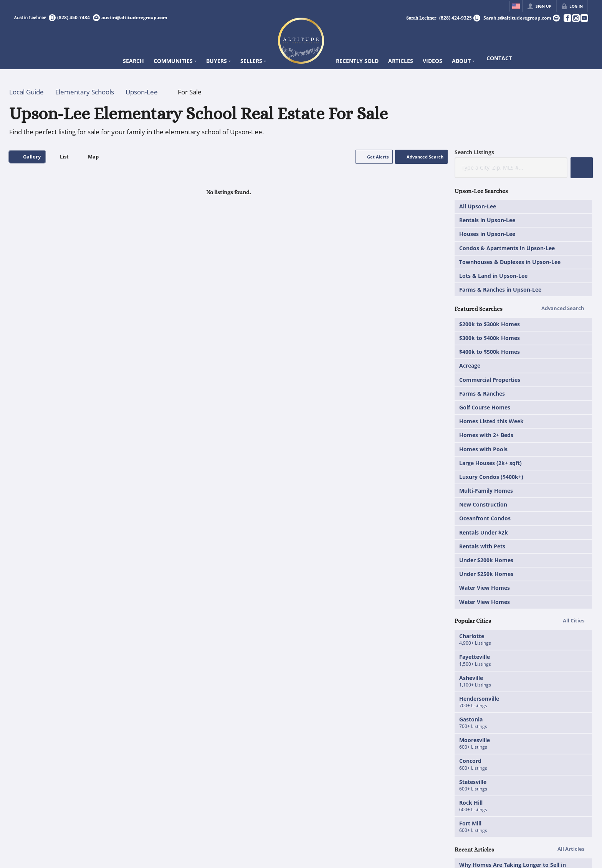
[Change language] (516, 6)
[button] (374, 157)
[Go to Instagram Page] (576, 18)
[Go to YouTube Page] (584, 18)
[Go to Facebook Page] (567, 18)
